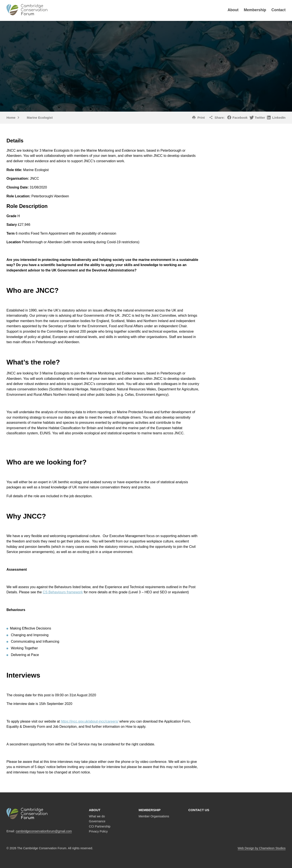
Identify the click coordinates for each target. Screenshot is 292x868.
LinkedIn (279, 118)
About (233, 10)
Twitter (260, 118)
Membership (255, 10)
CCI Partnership (100, 826)
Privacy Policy (98, 831)
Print (201, 118)
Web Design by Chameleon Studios (262, 848)
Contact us (199, 810)
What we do (97, 816)
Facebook (240, 118)
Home (11, 118)
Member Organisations (154, 816)
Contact (279, 10)
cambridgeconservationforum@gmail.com (44, 831)
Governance (97, 821)
